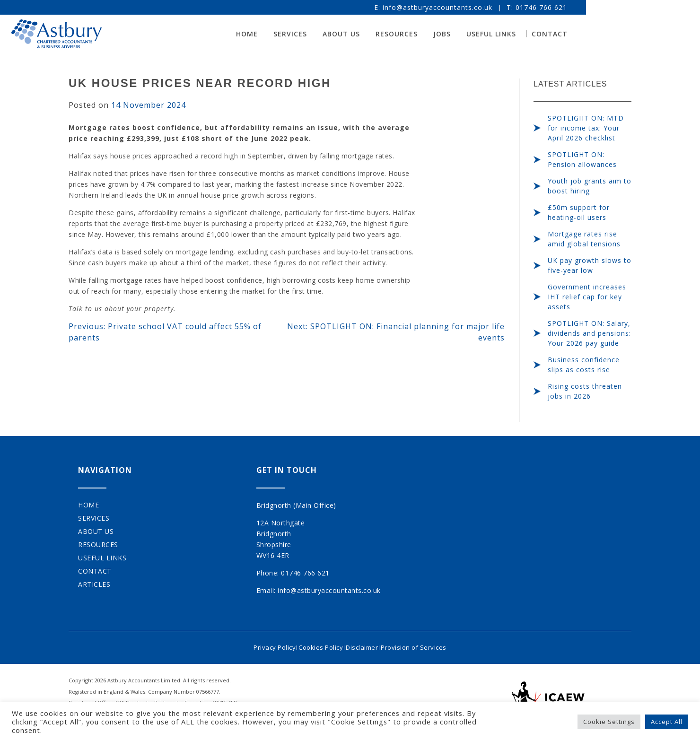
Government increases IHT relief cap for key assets (587, 297)
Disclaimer (365, 645)
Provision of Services (424, 645)
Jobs (499, 34)
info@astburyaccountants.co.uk (495, 7)
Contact (607, 34)
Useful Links (548, 34)
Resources (454, 34)
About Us (398, 34)
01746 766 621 (599, 7)
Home (304, 34)
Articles (94, 584)
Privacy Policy (265, 645)
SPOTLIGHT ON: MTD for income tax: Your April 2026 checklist (586, 128)
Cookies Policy (317, 645)
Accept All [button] (667, 722)
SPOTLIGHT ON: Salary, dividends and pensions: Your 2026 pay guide (589, 333)
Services (347, 34)
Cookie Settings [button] (609, 722)
